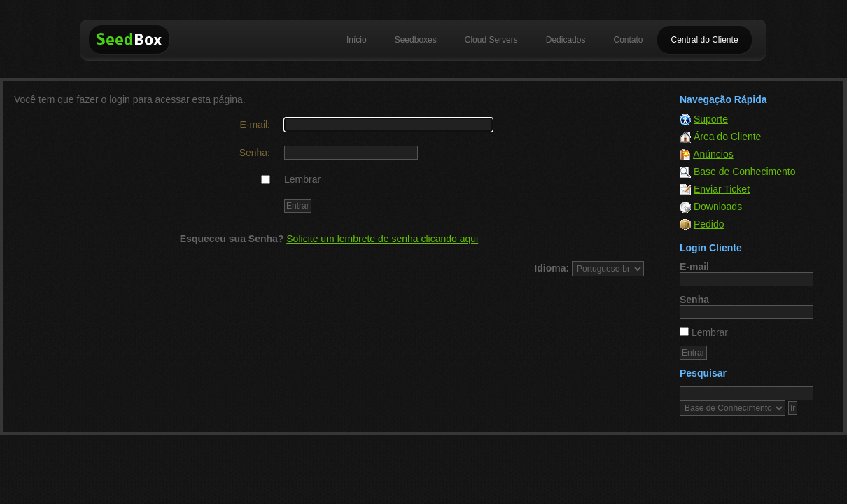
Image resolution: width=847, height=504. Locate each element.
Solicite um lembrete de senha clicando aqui (382, 239)
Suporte (711, 119)
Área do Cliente (728, 136)
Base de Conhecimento (745, 171)
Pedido (709, 224)
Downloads (718, 206)
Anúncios (713, 154)
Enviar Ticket (722, 189)
